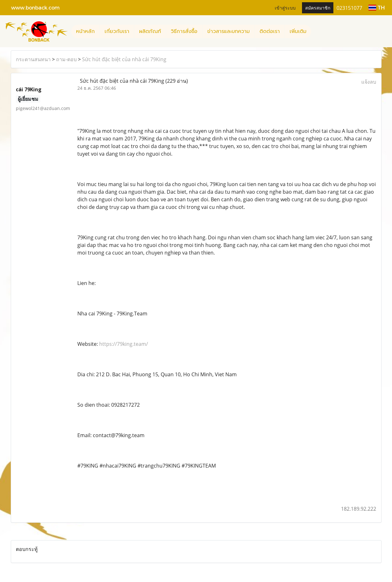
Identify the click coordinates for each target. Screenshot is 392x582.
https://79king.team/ (124, 344)
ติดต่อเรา (270, 31)
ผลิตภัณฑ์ (150, 31)
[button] (317, 31)
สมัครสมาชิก (318, 7)
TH (377, 7)
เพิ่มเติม (298, 31)
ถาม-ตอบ (66, 59)
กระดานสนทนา (33, 59)
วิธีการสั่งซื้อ (184, 31)
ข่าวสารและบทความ (228, 31)
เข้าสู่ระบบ (285, 7)
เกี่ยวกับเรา (117, 31)
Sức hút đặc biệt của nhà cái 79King (124, 59)
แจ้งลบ (369, 82)
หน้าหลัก (85, 31)
